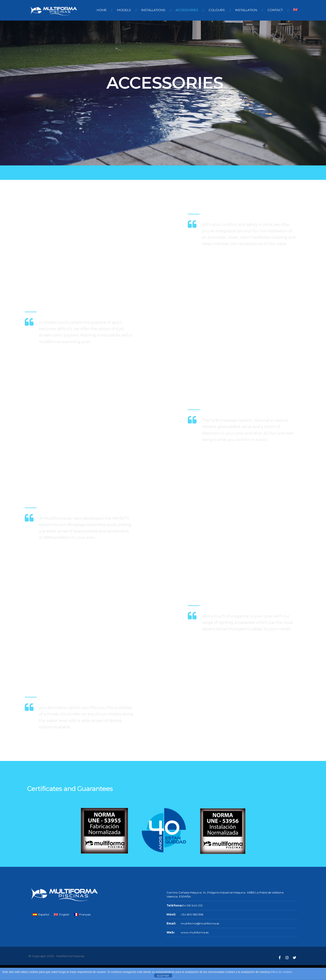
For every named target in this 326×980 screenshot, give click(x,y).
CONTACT (275, 10)
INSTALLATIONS (153, 10)
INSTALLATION (246, 10)
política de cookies (280, 972)
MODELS (124, 10)
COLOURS (217, 10)
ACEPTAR (163, 976)
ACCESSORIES (187, 10)
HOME (102, 10)
